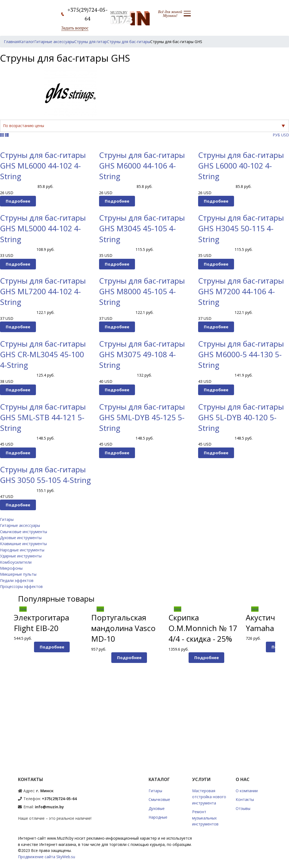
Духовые (157, 808)
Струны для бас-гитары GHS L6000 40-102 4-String (241, 166)
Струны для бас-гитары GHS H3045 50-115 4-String (241, 228)
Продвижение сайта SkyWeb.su (47, 857)
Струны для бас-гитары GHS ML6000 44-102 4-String (43, 166)
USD (285, 135)
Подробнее (18, 201)
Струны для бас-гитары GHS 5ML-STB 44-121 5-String (43, 417)
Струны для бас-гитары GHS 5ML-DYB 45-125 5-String (142, 417)
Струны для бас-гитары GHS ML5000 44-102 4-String (43, 228)
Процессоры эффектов (21, 586)
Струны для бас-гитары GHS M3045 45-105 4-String (142, 228)
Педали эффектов (17, 580)
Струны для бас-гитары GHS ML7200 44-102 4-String (43, 291)
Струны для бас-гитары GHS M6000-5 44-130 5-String (241, 354)
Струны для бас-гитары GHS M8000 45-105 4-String (142, 291)
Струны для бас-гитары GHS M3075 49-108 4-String (142, 354)
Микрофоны (11, 568)
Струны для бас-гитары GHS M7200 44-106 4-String (241, 291)
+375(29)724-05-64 (59, 799)
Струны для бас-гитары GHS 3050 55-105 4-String (45, 475)
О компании (247, 791)
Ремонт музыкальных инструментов (205, 818)
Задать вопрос (75, 28)
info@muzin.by (49, 807)
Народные (158, 817)
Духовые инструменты (21, 538)
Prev (4, 671)
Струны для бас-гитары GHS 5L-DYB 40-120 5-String (241, 417)
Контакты (245, 799)
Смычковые (159, 799)
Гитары (7, 519)
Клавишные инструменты (23, 544)
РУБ (276, 135)
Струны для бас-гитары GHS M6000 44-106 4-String (142, 166)
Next (285, 671)
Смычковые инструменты (24, 532)
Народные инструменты (22, 550)
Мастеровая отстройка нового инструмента (209, 797)
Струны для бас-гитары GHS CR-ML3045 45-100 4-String (43, 354)
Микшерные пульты (18, 574)
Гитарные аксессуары (20, 525)
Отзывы (243, 808)
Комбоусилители (16, 562)
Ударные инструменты (21, 556)
